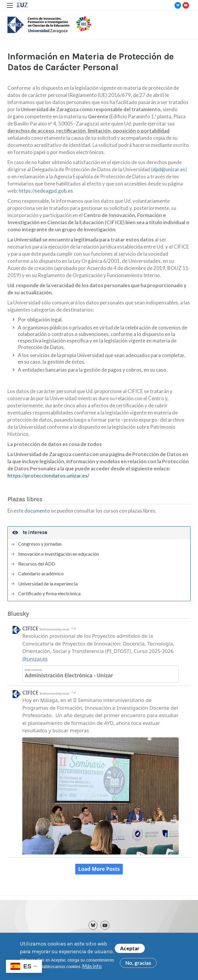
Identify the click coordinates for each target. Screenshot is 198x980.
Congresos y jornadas (40, 544)
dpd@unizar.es (169, 169)
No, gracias (138, 963)
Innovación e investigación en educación (59, 554)
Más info (92, 966)
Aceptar (130, 948)
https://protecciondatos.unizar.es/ (48, 476)
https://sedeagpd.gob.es (46, 191)
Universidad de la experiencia (48, 584)
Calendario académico (41, 574)
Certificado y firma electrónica (49, 593)
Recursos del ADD (37, 564)
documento (38, 511)
